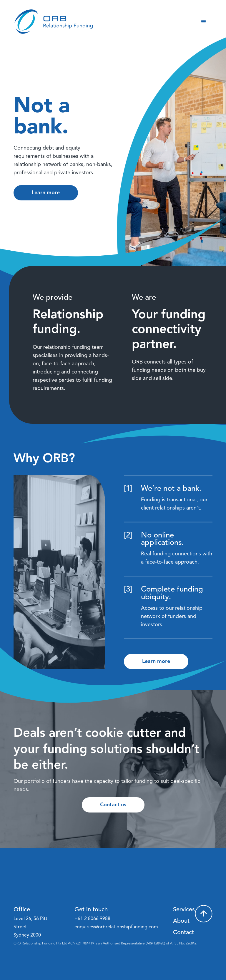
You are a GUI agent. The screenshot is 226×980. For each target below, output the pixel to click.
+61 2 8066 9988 (92, 919)
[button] (204, 22)
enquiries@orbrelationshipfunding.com (116, 927)
